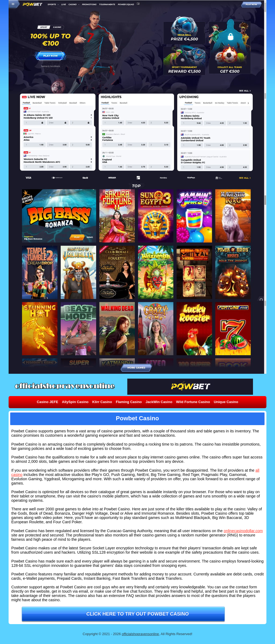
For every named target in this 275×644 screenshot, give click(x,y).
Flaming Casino (129, 402)
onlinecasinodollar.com (243, 531)
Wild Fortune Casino (193, 402)
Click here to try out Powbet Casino (137, 614)
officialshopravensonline (140, 634)
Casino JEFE (47, 402)
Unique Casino (226, 402)
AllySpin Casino (75, 402)
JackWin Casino (159, 402)
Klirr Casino (102, 402)
